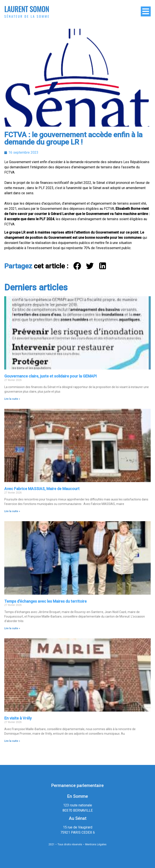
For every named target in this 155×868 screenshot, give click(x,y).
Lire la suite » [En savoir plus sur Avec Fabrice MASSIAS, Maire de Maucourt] (12, 511)
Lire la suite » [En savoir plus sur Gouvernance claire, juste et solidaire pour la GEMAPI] (12, 399)
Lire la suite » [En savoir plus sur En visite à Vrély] (12, 741)
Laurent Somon (27, 9)
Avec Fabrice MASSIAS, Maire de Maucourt (42, 489)
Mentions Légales (96, 844)
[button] (77, 266)
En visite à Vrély (18, 718)
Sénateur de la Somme (27, 16)
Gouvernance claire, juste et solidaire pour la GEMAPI (51, 376)
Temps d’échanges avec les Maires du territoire (45, 601)
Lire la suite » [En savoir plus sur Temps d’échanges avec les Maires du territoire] (12, 628)
